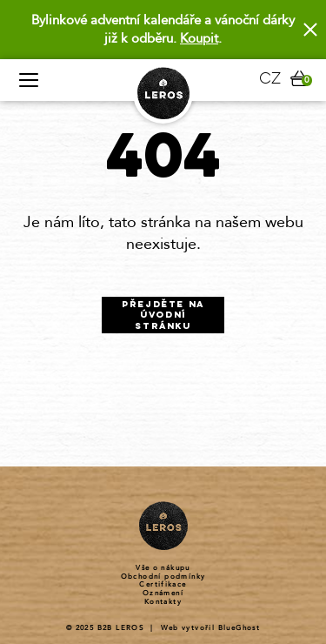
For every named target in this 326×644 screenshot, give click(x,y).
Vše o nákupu (163, 568)
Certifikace (163, 585)
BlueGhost (240, 628)
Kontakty (163, 602)
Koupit (199, 38)
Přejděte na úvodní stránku (163, 316)
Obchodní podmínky (163, 577)
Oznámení (163, 594)
